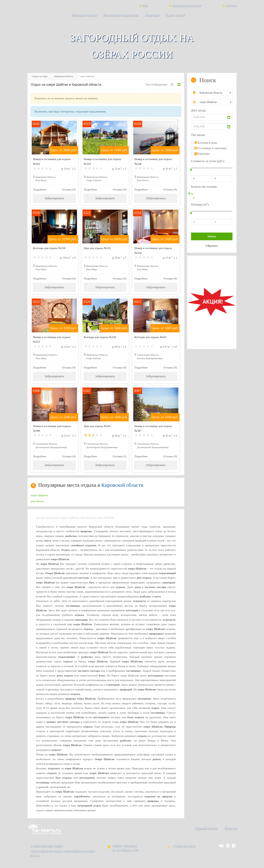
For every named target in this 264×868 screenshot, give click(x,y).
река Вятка (37, 501)
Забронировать (54, 198)
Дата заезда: (199, 110)
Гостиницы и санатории (120, 15)
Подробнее (40, 189)
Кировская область (64, 76)
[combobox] (215, 93)
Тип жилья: (198, 135)
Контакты (230, 5)
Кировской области (122, 485)
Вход (143, 5)
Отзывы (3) (119, 456)
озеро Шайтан (39, 495)
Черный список (206, 828)
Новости (230, 828)
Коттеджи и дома (84, 15)
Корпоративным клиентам (185, 5)
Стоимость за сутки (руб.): (208, 161)
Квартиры (152, 15)
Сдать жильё (175, 15)
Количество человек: (204, 187)
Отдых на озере (40, 76)
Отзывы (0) (69, 189)
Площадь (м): (200, 204)
